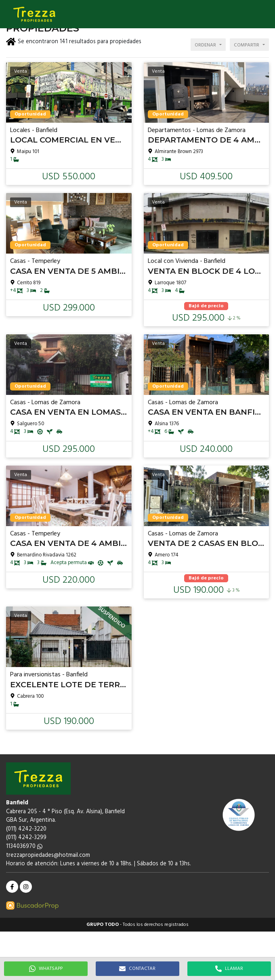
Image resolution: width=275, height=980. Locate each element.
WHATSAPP (46, 969)
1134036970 (24, 847)
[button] (265, 14)
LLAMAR (229, 969)
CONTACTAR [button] (137, 969)
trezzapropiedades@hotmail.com (48, 855)
